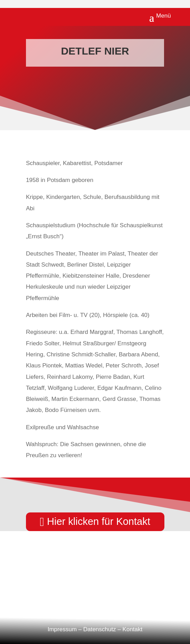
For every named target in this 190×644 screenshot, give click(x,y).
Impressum (62, 629)
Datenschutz (99, 629)
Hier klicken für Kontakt (99, 521)
